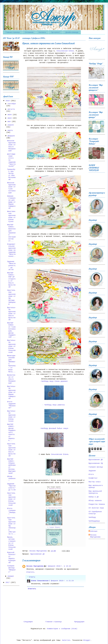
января (11, 576)
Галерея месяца (96, 467)
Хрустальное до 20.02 (55, 508)
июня (10, 118)
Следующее (28, 622)
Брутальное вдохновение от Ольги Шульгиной (11, 314)
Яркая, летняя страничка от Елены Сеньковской (11, 543)
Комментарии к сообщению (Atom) (62, 629)
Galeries (66, 640)
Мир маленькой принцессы (95, 492)
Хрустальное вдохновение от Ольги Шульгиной (11, 450)
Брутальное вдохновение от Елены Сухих (11, 416)
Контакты (42, 32)
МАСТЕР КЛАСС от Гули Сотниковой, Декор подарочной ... (11, 330)
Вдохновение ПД (96, 463)
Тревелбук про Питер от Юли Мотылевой (11, 174)
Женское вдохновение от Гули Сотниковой (11, 188)
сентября (12, 104)
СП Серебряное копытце (95, 513)
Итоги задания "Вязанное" (11, 405)
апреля (11, 125)
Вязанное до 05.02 (55, 489)
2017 (8, 582)
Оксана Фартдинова (35, 566)
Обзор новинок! (11, 479)
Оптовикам (29, 32)
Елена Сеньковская (40, 581)
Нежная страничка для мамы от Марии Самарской (11, 202)
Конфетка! (93, 478)
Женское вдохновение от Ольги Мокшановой (11, 146)
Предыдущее (79, 622)
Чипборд (92, 517)
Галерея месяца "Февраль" (11, 569)
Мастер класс (95, 482)
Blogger (87, 640)
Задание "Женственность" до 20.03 (11, 266)
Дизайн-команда (72, 32)
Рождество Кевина (97, 504)
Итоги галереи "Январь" (11, 511)
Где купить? (56, 32)
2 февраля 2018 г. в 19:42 (59, 566)
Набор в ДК (94, 497)
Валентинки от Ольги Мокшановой (11, 379)
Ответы (32, 577)
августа (11, 109)
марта (10, 130)
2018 (8, 101)
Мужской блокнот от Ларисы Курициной (11, 558)
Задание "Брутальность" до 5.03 (11, 487)
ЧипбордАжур (94, 521)
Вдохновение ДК (38, 554)
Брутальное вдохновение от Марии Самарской (11, 392)
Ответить (30, 572)
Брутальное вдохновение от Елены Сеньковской (11, 346)
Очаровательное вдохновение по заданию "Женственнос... (11, 251)
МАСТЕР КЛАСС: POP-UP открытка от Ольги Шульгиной (11, 280)
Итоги (91, 474)
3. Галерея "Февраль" (54, 527)
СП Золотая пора (96, 508)
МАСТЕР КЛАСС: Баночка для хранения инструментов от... (11, 233)
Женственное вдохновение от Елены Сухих (11, 216)
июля (10, 115)
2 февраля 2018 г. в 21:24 (61, 581)
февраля (11, 136)
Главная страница (13, 32)
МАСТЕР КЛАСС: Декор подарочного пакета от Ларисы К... (11, 432)
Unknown (94, 531)
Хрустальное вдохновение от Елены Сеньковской (11, 499)
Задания (92, 471)
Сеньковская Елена (65, 51)
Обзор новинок (95, 501)
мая (10, 122)
